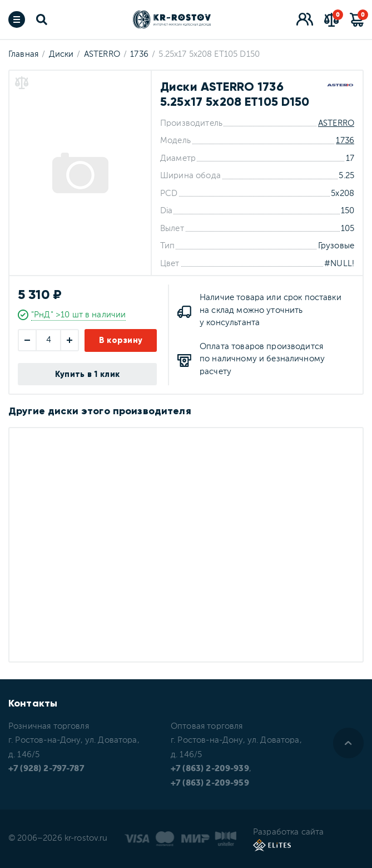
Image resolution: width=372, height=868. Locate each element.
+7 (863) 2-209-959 (210, 783)
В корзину (121, 340)
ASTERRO (336, 123)
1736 (345, 141)
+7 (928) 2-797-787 (46, 769)
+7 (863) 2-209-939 (210, 769)
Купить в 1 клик (88, 374)
